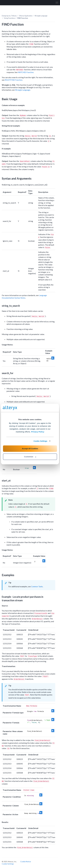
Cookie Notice (26, 862)
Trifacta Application (26, 16)
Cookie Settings (40, 441)
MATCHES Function (26, 72)
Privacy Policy (38, 432)
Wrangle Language (41, 16)
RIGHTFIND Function (14, 80)
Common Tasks (37, 586)
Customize (30, 457)
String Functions (10, 18)
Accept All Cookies (30, 449)
